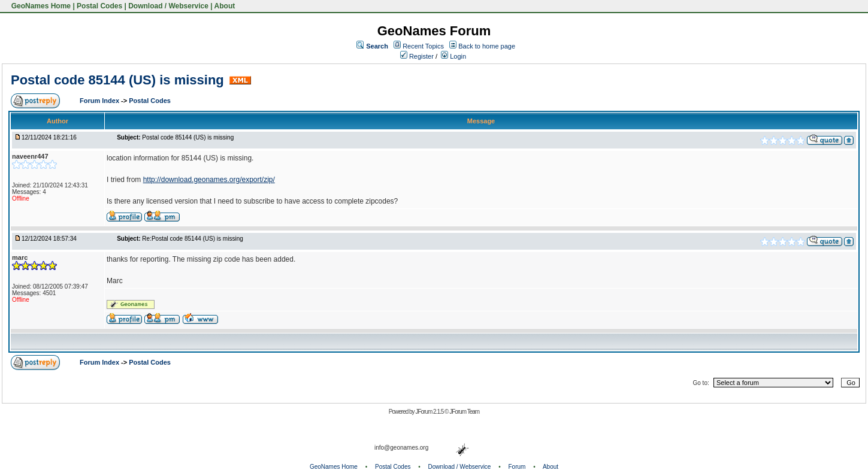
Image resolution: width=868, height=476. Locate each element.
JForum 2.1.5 (430, 412)
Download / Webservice (168, 6)
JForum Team (464, 412)
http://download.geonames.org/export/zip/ (209, 180)
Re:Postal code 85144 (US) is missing (192, 239)
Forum (517, 467)
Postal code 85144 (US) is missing (117, 80)
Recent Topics (423, 46)
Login (453, 56)
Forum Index (100, 101)
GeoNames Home (40, 6)
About (225, 6)
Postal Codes (99, 6)
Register (417, 56)
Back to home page (487, 46)
